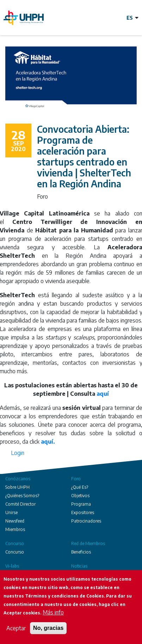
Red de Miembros (88, 543)
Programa (81, 504)
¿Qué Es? (80, 487)
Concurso (15, 543)
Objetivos (80, 496)
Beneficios (81, 552)
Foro (76, 479)
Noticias (79, 566)
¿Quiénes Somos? (22, 496)
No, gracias (48, 628)
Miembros (15, 529)
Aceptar (16, 628)
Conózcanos (18, 479)
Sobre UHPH (17, 487)
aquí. (48, 442)
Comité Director (20, 504)
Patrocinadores (86, 521)
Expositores (83, 512)
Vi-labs (12, 566)
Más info (53, 612)
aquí (103, 394)
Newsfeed (15, 521)
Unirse (11, 512)
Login (18, 453)
